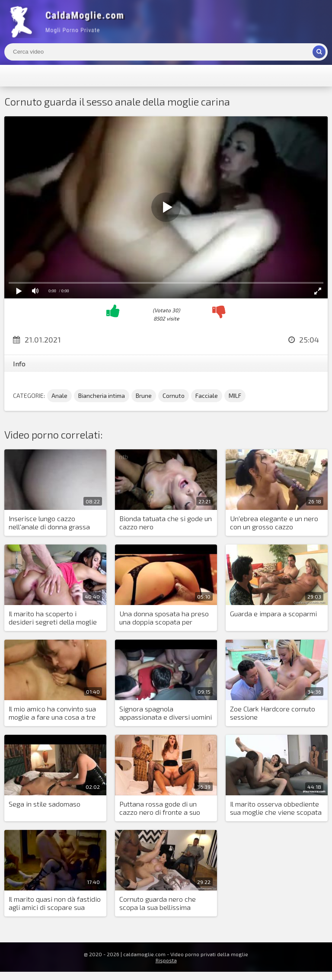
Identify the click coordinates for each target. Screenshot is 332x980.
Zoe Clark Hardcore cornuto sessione (273, 713)
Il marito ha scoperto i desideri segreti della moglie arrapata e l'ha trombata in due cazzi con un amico (53, 618)
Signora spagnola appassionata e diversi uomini (166, 713)
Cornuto (174, 396)
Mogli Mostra (69, 22)
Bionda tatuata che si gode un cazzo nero (166, 522)
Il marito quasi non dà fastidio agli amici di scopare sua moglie (55, 903)
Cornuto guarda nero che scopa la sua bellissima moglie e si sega (158, 903)
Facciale (207, 396)
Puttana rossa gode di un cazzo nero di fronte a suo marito (160, 808)
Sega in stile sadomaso (45, 804)
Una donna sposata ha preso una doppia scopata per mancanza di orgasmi (164, 618)
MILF (235, 396)
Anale (59, 396)
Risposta (166, 960)
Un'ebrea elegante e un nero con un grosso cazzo (274, 522)
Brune (144, 396)
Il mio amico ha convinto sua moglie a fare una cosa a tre (52, 713)
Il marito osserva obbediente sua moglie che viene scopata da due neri (276, 808)
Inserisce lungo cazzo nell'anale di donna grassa (49, 522)
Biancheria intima (102, 396)
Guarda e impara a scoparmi (273, 613)
